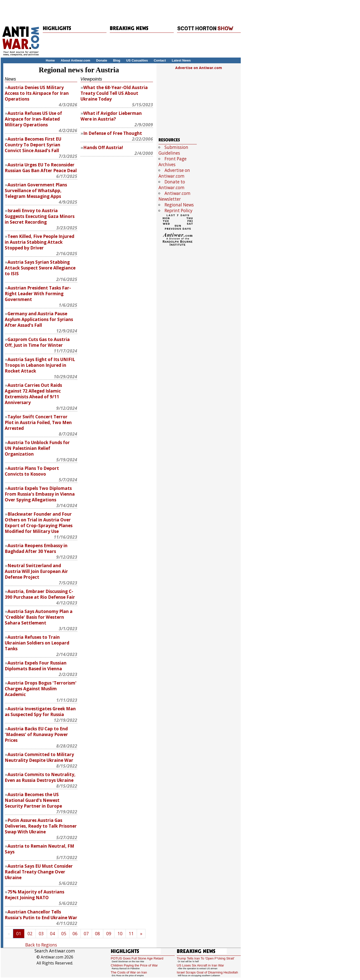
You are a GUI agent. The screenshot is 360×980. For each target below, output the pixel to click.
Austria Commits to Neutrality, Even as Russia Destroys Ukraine (40, 777)
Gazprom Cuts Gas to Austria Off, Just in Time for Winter (37, 342)
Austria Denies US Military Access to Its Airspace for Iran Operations (37, 93)
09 (109, 934)
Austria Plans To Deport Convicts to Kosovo (32, 471)
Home (50, 60)
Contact (160, 60)
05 (64, 934)
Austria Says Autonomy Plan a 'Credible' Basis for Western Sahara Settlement (39, 617)
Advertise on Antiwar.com (199, 68)
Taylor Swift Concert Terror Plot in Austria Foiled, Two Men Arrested (38, 422)
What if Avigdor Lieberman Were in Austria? (111, 116)
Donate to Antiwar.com (172, 185)
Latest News (181, 60)
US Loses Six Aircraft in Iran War (200, 965)
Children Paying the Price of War (134, 965)
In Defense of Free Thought (113, 133)
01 (19, 934)
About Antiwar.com (75, 60)
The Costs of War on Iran (129, 972)
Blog (117, 60)
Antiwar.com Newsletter (174, 196)
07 (86, 934)
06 (75, 934)
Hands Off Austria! (103, 147)
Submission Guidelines (173, 150)
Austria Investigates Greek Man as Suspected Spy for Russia (40, 712)
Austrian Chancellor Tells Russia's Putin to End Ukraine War (41, 915)
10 (120, 934)
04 (52, 934)
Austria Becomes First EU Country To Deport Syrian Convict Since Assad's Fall (33, 145)
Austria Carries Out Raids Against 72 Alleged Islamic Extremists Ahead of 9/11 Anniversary (33, 394)
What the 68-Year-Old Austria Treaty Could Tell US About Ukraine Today (114, 93)
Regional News (179, 205)
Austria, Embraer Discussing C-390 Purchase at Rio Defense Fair (40, 594)
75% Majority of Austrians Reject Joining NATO (34, 895)
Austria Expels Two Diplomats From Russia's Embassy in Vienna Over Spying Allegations (40, 494)
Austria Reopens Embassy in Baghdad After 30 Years (36, 548)
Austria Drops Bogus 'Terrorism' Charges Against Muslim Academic (41, 689)
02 (30, 934)
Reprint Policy (178, 211)
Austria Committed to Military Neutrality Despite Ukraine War (39, 757)
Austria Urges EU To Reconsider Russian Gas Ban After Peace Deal (41, 168)
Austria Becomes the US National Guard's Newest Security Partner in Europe (33, 800)
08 (97, 934)
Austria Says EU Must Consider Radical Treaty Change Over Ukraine (39, 872)
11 (131, 934)
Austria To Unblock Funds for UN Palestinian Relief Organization (37, 448)
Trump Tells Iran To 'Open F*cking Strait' (206, 958)
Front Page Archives (172, 162)
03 (41, 934)
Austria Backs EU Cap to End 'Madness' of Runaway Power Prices (36, 734)
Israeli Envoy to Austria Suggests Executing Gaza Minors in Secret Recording (40, 216)
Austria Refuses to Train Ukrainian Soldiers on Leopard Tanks (37, 643)
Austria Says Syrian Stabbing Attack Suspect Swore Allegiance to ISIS (40, 268)
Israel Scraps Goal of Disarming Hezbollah (207, 972)
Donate (101, 60)
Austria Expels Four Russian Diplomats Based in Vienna (36, 666)
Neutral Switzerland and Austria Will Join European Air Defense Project (36, 571)
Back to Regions (41, 945)
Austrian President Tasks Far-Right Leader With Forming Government (38, 294)
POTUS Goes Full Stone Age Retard (137, 958)
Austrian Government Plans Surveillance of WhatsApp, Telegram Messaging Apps (36, 191)
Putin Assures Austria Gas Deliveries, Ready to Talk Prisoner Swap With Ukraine (41, 826)
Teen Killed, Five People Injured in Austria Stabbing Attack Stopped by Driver (39, 242)
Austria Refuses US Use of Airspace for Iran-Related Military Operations (33, 119)
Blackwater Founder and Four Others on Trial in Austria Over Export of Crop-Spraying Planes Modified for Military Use (39, 523)
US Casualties (137, 60)
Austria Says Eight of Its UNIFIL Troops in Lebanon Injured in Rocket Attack (40, 365)
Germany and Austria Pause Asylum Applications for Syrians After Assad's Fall (39, 319)
